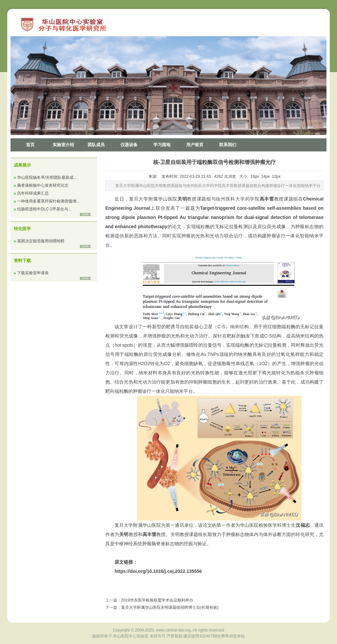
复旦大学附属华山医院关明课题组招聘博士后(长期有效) (170, 607)
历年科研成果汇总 (33, 193)
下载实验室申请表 (33, 273)
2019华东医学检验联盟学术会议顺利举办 (157, 600)
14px (266, 176)
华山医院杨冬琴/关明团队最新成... (47, 177)
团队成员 (96, 145)
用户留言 (195, 145)
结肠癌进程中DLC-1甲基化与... (44, 209)
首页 (30, 145)
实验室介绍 (63, 145)
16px (255, 176)
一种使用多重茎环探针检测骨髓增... (48, 201)
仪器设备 (129, 145)
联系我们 (228, 145)
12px (276, 176)
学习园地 (162, 145)
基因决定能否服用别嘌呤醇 (41, 241)
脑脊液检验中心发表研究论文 (43, 185)
